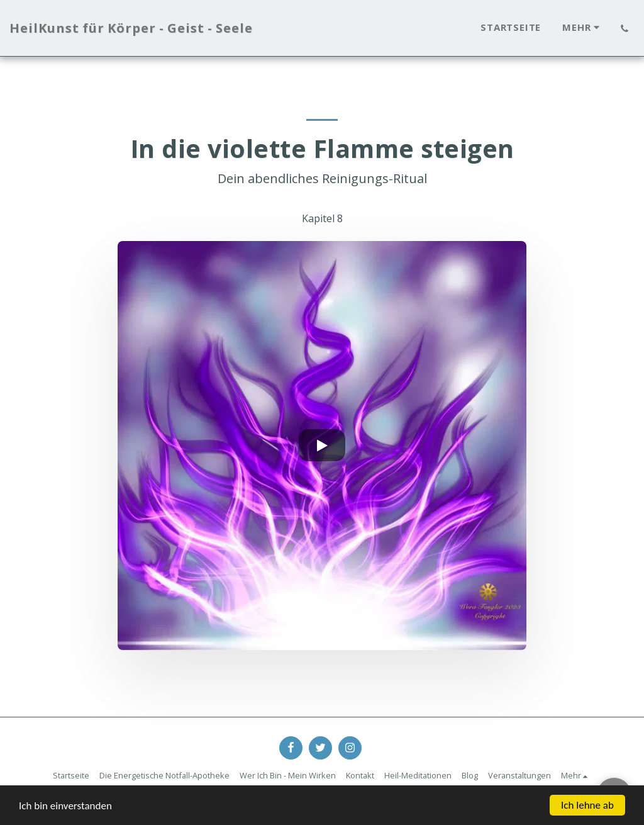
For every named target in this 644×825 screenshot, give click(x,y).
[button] (624, 28)
